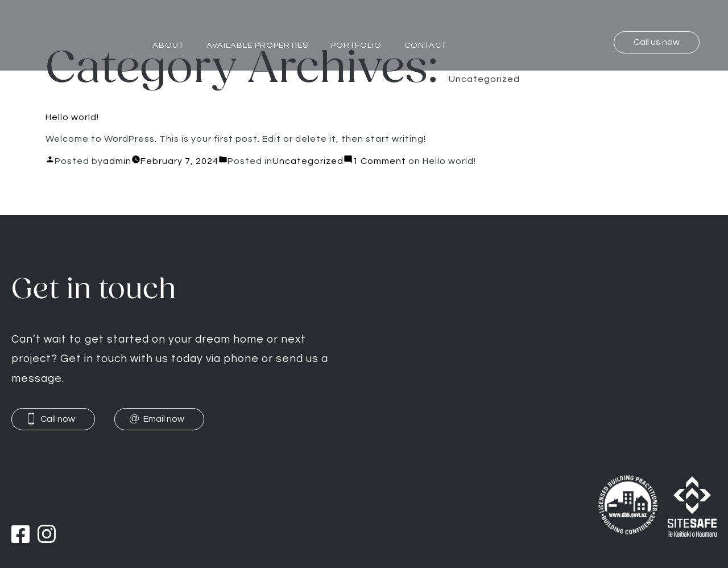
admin (117, 161)
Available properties (257, 45)
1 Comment (414, 161)
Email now (164, 419)
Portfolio (356, 45)
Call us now (657, 42)
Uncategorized (308, 161)
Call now (58, 419)
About (168, 45)
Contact (425, 45)
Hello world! (72, 117)
